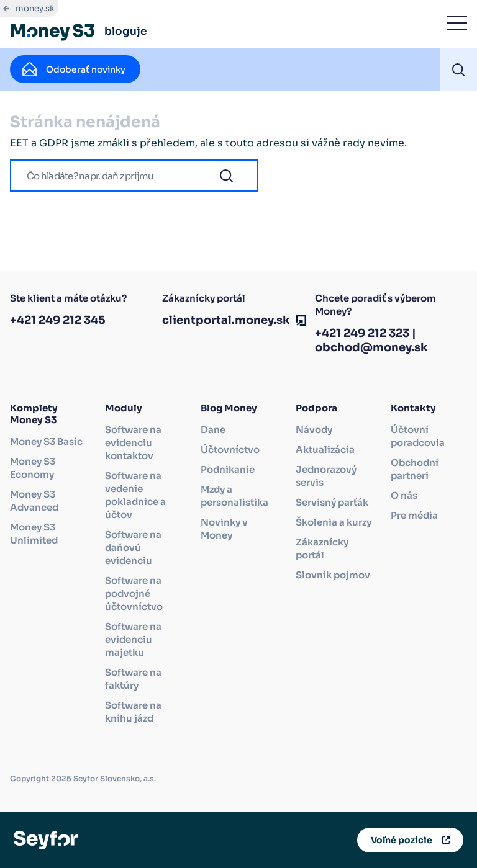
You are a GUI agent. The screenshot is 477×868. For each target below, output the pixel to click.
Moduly (124, 408)
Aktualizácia (325, 450)
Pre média (414, 515)
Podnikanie (228, 469)
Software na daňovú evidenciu (133, 548)
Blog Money (229, 408)
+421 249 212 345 (58, 320)
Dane (213, 430)
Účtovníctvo (230, 450)
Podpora (316, 408)
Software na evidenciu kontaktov (133, 443)
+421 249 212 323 (362, 333)
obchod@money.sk (371, 347)
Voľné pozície (402, 840)
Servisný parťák (332, 502)
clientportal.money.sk (226, 320)
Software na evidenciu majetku (133, 639)
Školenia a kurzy (334, 522)
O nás (404, 495)
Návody (314, 430)
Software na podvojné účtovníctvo (134, 593)
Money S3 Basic (46, 441)
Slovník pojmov (333, 575)
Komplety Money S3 (34, 414)
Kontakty (413, 408)
